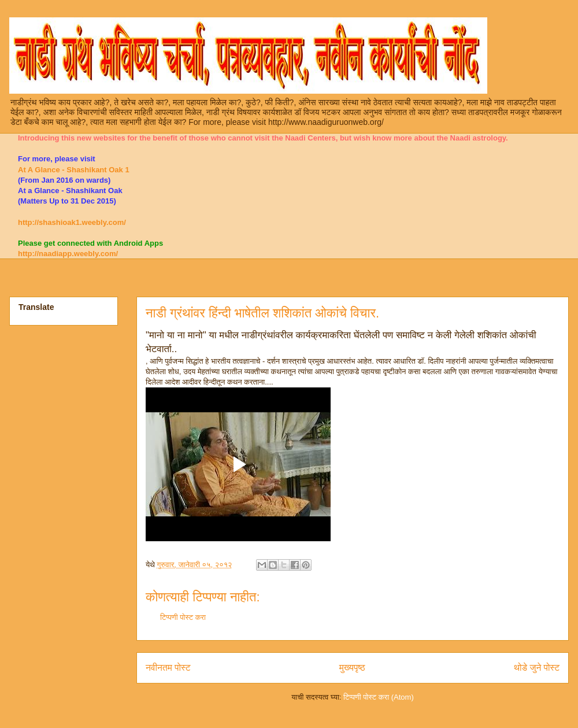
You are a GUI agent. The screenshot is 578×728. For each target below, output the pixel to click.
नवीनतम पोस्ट (168, 668)
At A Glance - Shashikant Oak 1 (74, 170)
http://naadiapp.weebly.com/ (68, 254)
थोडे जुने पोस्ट (537, 668)
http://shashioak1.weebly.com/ (72, 222)
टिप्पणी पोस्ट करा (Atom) (379, 697)
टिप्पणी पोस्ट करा (183, 617)
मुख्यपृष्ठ (352, 668)
